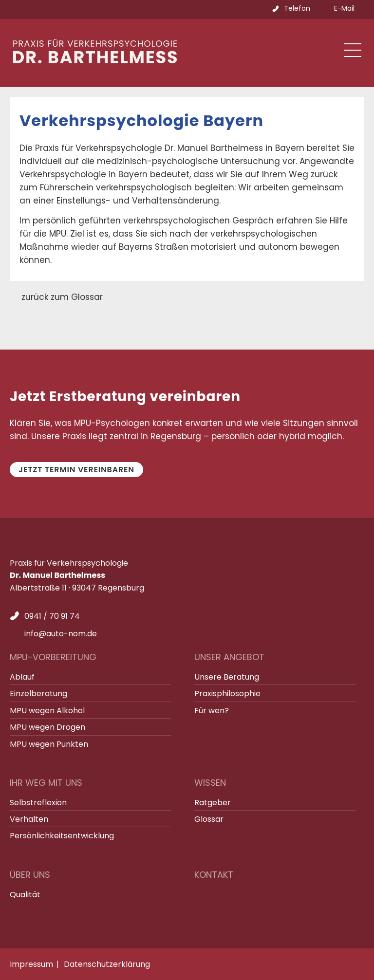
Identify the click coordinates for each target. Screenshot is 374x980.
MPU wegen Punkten (49, 744)
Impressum (31, 964)
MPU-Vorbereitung (53, 657)
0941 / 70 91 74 (52, 616)
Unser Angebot (229, 657)
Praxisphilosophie (227, 693)
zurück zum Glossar (62, 297)
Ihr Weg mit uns (46, 783)
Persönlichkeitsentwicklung (62, 836)
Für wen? (212, 711)
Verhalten (29, 819)
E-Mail (344, 8)
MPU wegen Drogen (47, 727)
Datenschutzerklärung (107, 964)
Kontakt (214, 875)
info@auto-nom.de (61, 634)
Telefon (297, 8)
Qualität (25, 895)
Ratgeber (213, 803)
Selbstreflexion (38, 803)
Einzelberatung (38, 693)
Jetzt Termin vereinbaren (76, 470)
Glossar (209, 819)
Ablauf (22, 677)
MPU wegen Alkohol (47, 711)
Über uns (30, 875)
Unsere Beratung (227, 677)
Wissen (210, 783)
